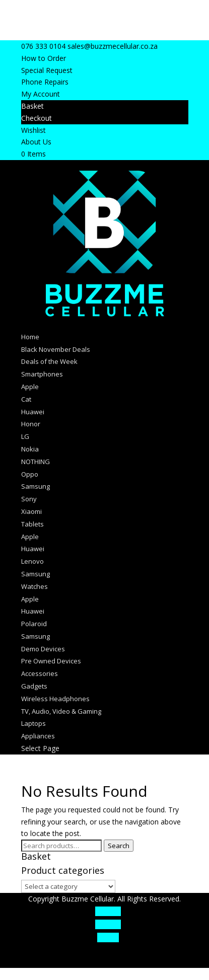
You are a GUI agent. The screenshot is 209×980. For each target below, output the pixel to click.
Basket (32, 106)
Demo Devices (43, 649)
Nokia (30, 449)
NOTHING (36, 462)
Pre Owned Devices (51, 661)
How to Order (44, 58)
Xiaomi (31, 511)
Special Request (47, 70)
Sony (29, 499)
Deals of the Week (49, 361)
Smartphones (42, 374)
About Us (36, 142)
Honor (31, 424)
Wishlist (33, 130)
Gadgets (34, 686)
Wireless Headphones (55, 699)
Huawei (33, 412)
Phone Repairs (45, 82)
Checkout (37, 118)
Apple (30, 387)
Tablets (32, 524)
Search (119, 846)
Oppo (30, 474)
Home (30, 337)
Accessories (40, 673)
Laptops (33, 723)
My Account (41, 94)
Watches (34, 586)
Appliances (38, 736)
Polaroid (34, 624)
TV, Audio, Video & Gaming (61, 711)
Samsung (36, 486)
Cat (26, 399)
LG (25, 436)
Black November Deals (56, 349)
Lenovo (32, 561)
